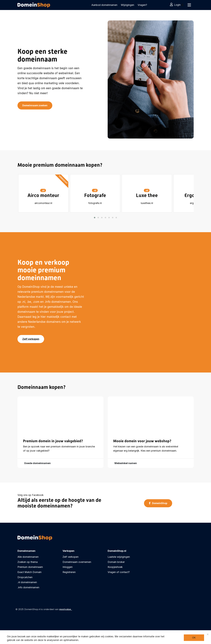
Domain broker (116, 562)
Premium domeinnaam (30, 567)
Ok (194, 638)
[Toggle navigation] (189, 5)
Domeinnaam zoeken (35, 106)
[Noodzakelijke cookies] (208, 634)
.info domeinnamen (28, 587)
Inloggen (68, 567)
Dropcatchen (25, 577)
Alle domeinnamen (28, 557)
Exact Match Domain (29, 572)
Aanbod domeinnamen (104, 5)
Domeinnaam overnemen (77, 562)
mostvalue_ (66, 609)
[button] (95, 217)
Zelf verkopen (31, 339)
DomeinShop (158, 504)
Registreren (69, 572)
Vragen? (142, 5)
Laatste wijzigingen (119, 557)
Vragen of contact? (119, 572)
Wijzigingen (127, 5)
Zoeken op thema (28, 562)
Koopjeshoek (115, 567)
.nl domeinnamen (27, 582)
